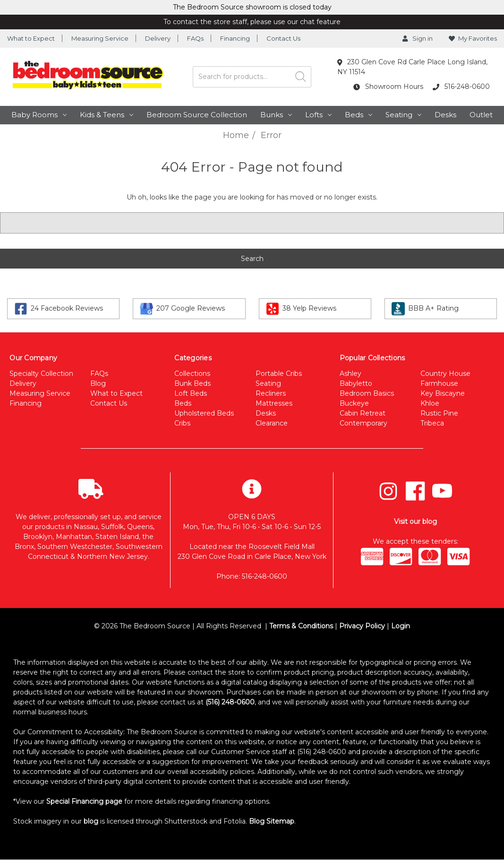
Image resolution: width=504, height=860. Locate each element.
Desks (445, 115)
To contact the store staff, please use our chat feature (252, 22)
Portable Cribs (279, 374)
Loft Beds (191, 393)
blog (91, 821)
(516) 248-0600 (230, 702)
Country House (445, 374)
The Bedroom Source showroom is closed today (252, 7)
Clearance (272, 423)
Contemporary (363, 423)
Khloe (430, 403)
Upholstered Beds (204, 413)
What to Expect (31, 38)
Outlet (481, 115)
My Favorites (473, 38)
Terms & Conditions (301, 626)
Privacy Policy (362, 626)
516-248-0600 (461, 87)
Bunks (276, 115)
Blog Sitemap (272, 821)
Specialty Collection (41, 374)
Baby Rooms (39, 115)
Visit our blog (415, 521)
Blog (98, 383)
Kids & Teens (107, 115)
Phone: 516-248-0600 (252, 576)
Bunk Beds (192, 383)
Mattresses (274, 403)
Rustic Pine (439, 413)
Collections (192, 374)
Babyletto (356, 383)
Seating (403, 115)
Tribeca (432, 423)
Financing (235, 38)
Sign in (418, 38)
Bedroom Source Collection (197, 115)
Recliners (271, 393)
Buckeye (354, 403)
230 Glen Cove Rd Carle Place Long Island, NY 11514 (413, 67)
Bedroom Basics (367, 393)
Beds (359, 115)
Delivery (158, 38)
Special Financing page (84, 801)
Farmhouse (439, 383)
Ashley (350, 374)
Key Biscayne (443, 393)
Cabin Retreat (363, 413)
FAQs (195, 38)
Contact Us (283, 38)
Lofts (318, 115)
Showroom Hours (388, 87)
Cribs (182, 423)
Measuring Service (100, 38)
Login (401, 626)
